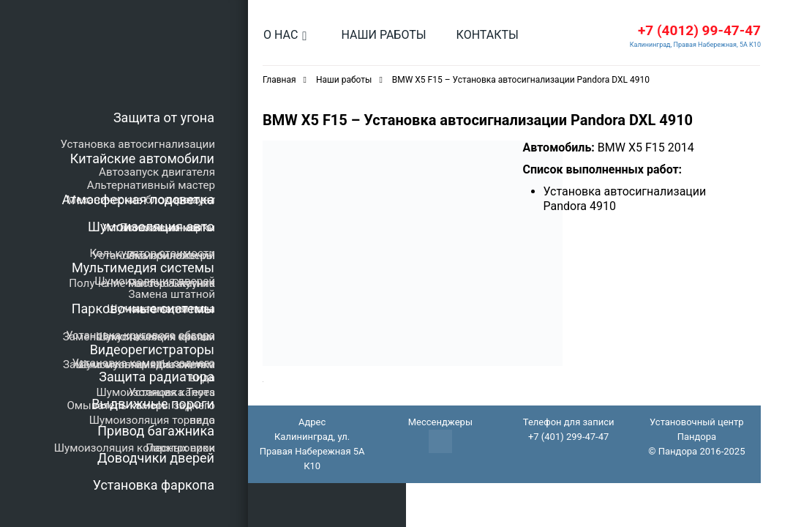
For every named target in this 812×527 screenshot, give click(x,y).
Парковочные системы (143, 309)
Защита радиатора (157, 377)
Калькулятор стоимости (152, 253)
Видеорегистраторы (152, 350)
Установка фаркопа (154, 485)
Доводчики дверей (156, 458)
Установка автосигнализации (138, 144)
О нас (281, 35)
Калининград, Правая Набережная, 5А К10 (695, 45)
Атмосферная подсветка (138, 199)
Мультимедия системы (143, 268)
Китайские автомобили (142, 158)
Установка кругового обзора (140, 335)
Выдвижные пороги (153, 404)
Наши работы (383, 35)
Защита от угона (164, 117)
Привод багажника (156, 431)
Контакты (488, 35)
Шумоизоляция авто (151, 227)
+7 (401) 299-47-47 (568, 437)
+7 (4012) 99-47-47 (699, 30)
